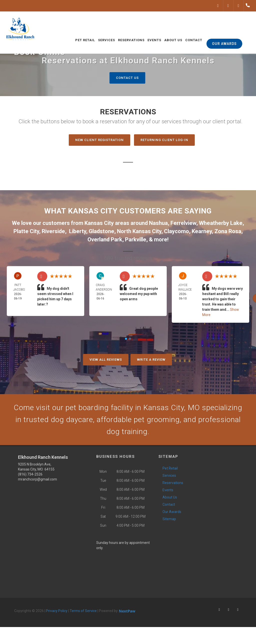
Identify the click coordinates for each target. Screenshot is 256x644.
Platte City (26, 231)
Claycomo (176, 231)
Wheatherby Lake (221, 223)
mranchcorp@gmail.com (37, 479)
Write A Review (151, 360)
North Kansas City (139, 231)
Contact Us (127, 78)
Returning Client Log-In (164, 140)
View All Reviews (106, 360)
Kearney (202, 231)
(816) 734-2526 (30, 474)
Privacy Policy (57, 611)
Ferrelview (183, 223)
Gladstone (101, 231)
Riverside (53, 231)
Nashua (158, 223)
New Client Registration (99, 140)
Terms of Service (83, 611)
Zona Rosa (228, 231)
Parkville (136, 240)
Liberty (77, 231)
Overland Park (105, 240)
